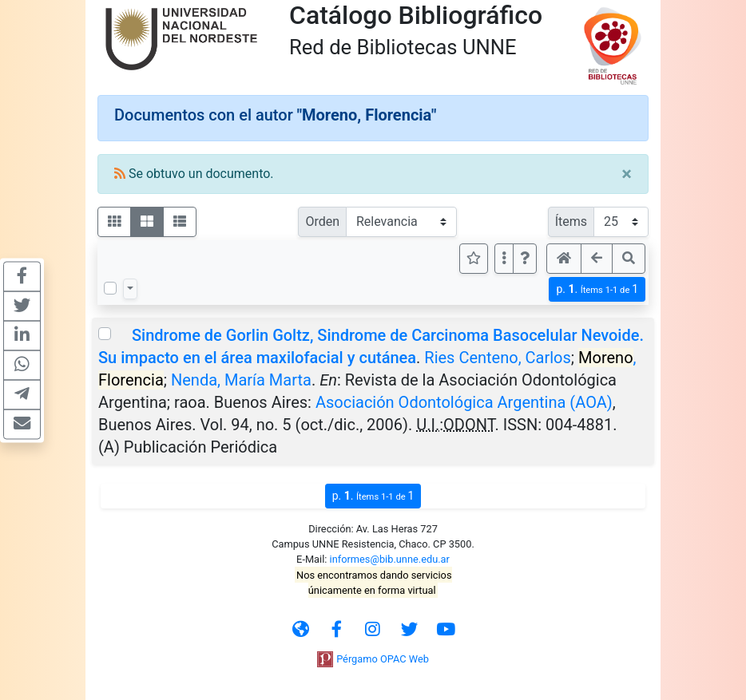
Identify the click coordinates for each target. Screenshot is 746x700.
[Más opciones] (504, 259)
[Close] (627, 174)
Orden (322, 221)
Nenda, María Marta (241, 380)
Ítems (571, 221)
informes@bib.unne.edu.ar (390, 559)
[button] (525, 259)
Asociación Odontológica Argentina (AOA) (464, 402)
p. (597, 289)
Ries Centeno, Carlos (498, 358)
